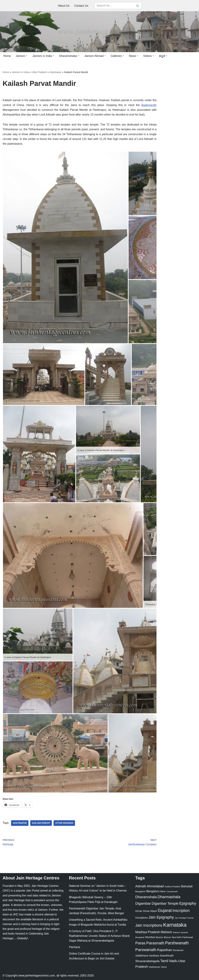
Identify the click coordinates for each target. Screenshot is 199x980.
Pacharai (75, 947)
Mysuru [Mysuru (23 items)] (167, 937)
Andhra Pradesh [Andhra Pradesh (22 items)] (172, 887)
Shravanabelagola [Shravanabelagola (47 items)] (147, 961)
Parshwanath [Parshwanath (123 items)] (177, 943)
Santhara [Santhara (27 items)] (154, 956)
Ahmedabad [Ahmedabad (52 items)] (155, 886)
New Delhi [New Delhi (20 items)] (177, 937)
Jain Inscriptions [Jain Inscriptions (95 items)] (149, 925)
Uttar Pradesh (39, 72)
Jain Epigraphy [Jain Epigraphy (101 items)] (161, 917)
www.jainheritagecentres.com (37, 976)
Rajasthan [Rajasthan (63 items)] (165, 950)
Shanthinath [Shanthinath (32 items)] (167, 956)
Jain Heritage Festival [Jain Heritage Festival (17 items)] (184, 918)
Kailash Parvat (41, 823)
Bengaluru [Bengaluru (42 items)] (153, 891)
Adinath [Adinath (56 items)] (141, 886)
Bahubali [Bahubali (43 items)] (187, 886)
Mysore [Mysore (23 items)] (159, 937)
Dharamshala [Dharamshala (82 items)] (146, 897)
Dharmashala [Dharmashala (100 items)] (169, 897)
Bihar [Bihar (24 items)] (163, 891)
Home (7, 56)
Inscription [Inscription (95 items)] (181, 911)
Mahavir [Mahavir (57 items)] (166, 932)
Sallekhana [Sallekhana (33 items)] (142, 956)
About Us (64, 6)
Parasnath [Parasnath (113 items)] (155, 943)
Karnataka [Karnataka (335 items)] (175, 925)
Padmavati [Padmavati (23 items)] (188, 937)
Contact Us (81, 6)
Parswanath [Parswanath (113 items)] (146, 950)
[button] (27, 56)
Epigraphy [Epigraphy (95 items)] (188, 903)
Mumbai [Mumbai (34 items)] (150, 937)
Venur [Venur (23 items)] (164, 967)
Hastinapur (56, 72)
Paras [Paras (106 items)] (140, 943)
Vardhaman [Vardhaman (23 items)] (154, 967)
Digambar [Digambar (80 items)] (143, 903)
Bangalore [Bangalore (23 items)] (140, 891)
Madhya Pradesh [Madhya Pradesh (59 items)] (148, 932)
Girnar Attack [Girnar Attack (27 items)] (150, 911)
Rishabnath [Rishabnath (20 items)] (178, 950)
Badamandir (149, 105)
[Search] (114, 6)
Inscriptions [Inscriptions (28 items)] (141, 918)
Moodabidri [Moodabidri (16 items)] (140, 937)
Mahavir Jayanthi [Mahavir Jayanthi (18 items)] (180, 932)
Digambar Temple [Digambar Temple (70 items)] (165, 903)
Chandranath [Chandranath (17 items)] (172, 892)
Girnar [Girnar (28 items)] (139, 911)
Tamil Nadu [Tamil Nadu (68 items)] (169, 961)
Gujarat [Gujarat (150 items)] (165, 910)
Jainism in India (20, 72)
